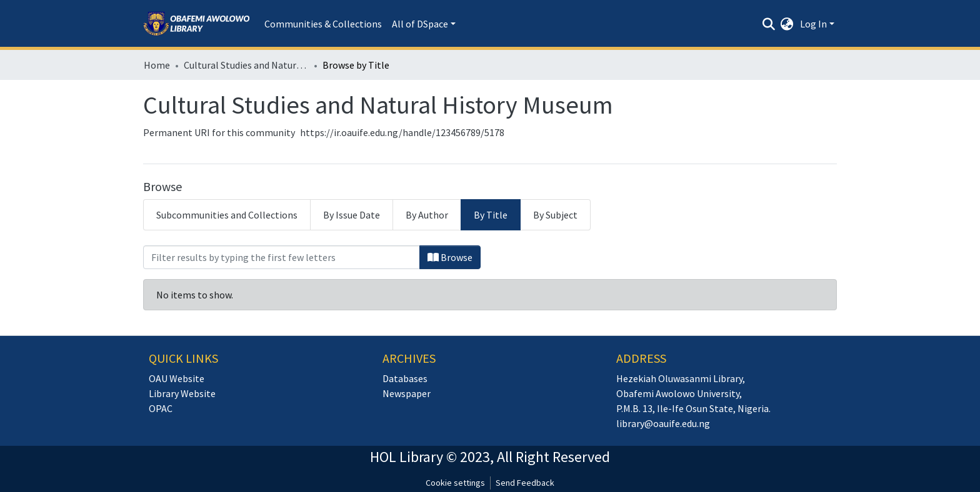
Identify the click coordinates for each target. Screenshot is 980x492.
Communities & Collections (323, 24)
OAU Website (177, 378)
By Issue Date (352, 215)
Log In (813, 24)
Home (157, 65)
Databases (405, 378)
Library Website (182, 393)
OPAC (161, 408)
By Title (491, 215)
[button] (787, 24)
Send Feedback (525, 483)
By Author (427, 215)
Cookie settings (455, 483)
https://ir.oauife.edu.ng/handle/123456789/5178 (402, 132)
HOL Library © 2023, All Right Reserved (490, 457)
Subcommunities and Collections (227, 215)
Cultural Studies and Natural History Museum (246, 65)
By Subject (555, 215)
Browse (450, 257)
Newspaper (407, 393)
